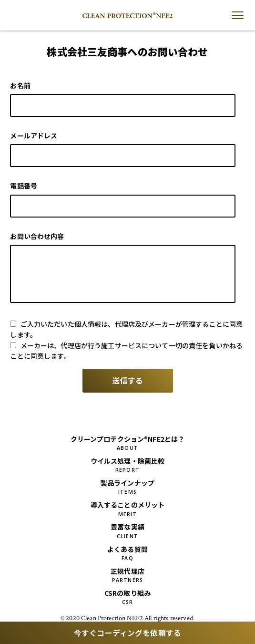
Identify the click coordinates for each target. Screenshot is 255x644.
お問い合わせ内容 (37, 236)
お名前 (20, 85)
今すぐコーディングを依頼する (127, 633)
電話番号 (24, 186)
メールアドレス (34, 135)
